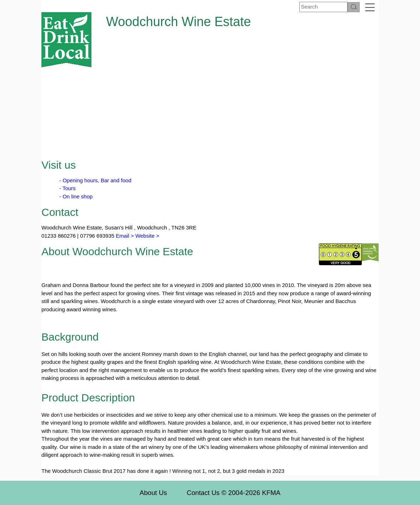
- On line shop (76, 196)
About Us (153, 493)
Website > (147, 236)
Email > (124, 236)
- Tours (67, 188)
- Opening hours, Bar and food (95, 180)
